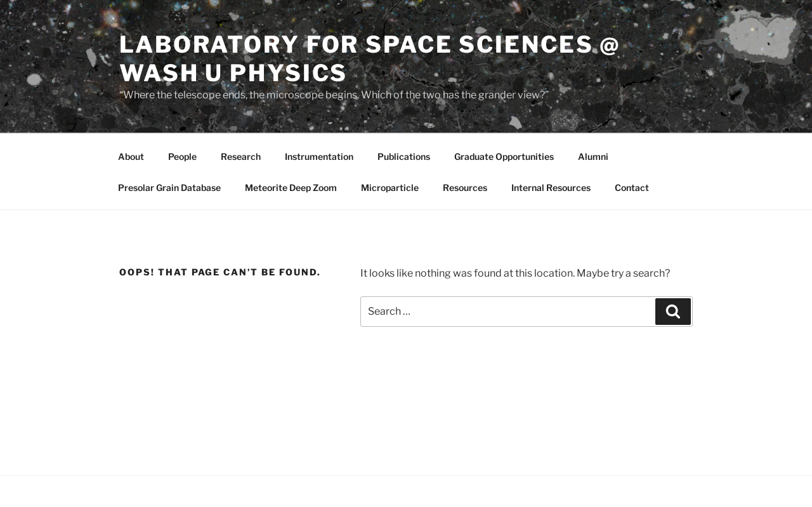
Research (241, 156)
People (182, 156)
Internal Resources (551, 188)
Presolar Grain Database (169, 188)
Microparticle (390, 188)
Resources (465, 188)
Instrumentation (319, 156)
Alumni (593, 156)
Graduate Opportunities (504, 156)
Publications (404, 156)
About (131, 156)
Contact (632, 188)
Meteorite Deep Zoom (291, 188)
